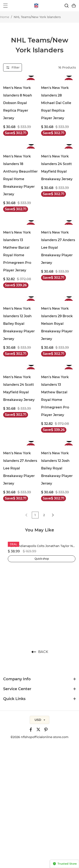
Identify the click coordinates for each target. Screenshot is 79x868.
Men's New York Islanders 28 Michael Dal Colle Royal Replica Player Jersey (56, 103)
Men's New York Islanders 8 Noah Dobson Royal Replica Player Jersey (18, 103)
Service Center (17, 689)
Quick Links (14, 699)
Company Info (17, 679)
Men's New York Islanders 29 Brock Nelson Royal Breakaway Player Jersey (57, 324)
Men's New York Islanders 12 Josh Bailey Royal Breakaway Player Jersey (19, 324)
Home (5, 17)
